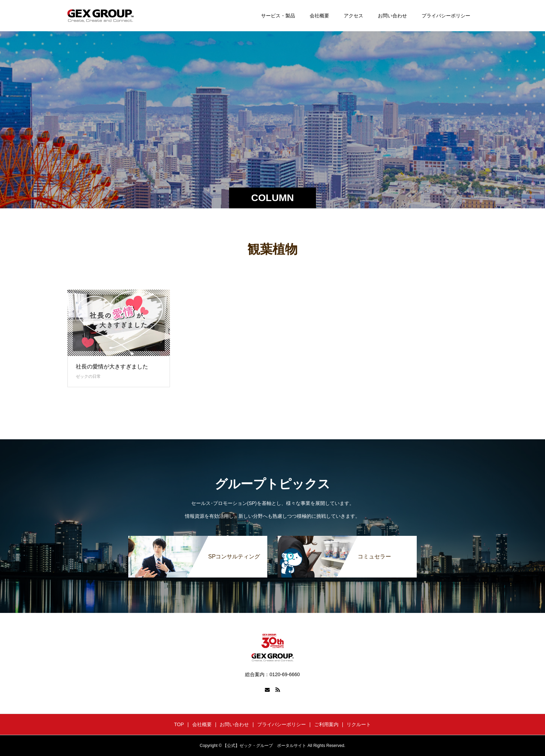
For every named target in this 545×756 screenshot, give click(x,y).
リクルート (359, 724)
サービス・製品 (278, 16)
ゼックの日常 (88, 376)
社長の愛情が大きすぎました (112, 367)
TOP (179, 724)
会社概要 (319, 16)
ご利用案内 (326, 724)
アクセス (353, 16)
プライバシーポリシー (446, 16)
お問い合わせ (392, 16)
